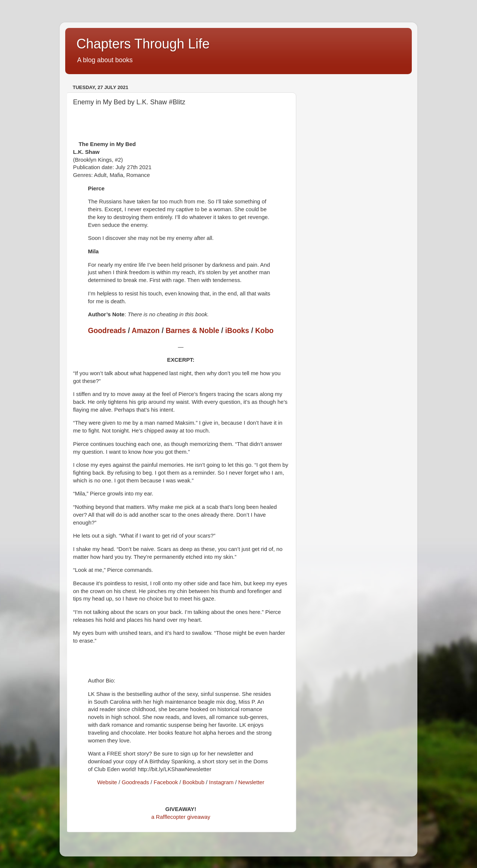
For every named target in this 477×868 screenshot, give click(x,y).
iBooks (237, 331)
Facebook (166, 782)
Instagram (221, 782)
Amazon (146, 331)
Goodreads (107, 331)
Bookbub (194, 782)
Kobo (264, 331)
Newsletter (251, 782)
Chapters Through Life (143, 44)
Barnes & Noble (192, 331)
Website (107, 782)
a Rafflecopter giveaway (181, 817)
